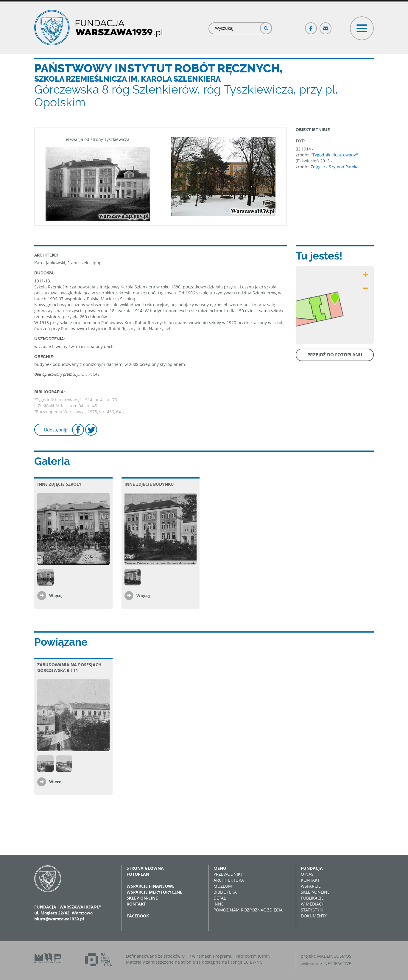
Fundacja (312, 868)
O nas (307, 874)
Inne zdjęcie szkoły (59, 484)
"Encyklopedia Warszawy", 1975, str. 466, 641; (79, 412)
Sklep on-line (142, 898)
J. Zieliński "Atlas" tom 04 (59, 406)
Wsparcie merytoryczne (154, 892)
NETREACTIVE (338, 963)
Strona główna (145, 868)
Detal (220, 898)
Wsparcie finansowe (151, 886)
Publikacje (312, 898)
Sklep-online (315, 892)
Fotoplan (138, 874)
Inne (219, 904)
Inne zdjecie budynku (149, 484)
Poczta (326, 26)
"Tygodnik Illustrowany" (334, 155)
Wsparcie (311, 886)
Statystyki (312, 910)
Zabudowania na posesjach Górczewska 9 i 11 (69, 667)
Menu (220, 868)
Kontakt (136, 904)
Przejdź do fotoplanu (335, 355)
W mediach (313, 904)
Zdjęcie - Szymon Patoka (335, 167)
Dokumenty (314, 916)
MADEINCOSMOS (334, 956)
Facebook (311, 26)
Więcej (56, 595)
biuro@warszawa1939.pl (59, 919)
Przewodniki (228, 874)
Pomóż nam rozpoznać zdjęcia (248, 910)
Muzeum (223, 886)
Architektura (229, 880)
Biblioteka (225, 892)
